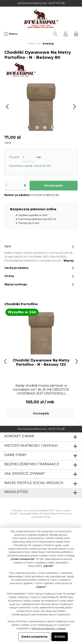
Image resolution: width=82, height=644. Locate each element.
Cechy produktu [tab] (40, 268)
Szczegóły (41, 413)
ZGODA (60, 637)
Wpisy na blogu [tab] (40, 284)
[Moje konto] (66, 34)
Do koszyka (54, 185)
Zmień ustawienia (34, 637)
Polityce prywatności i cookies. (49, 628)
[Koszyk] (76, 34)
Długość (14, 157)
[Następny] (74, 107)
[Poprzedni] (8, 107)
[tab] (40, 253)
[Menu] (10, 34)
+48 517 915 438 (56, 3)
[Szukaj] (55, 34)
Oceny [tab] (40, 276)
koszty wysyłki (64, 510)
